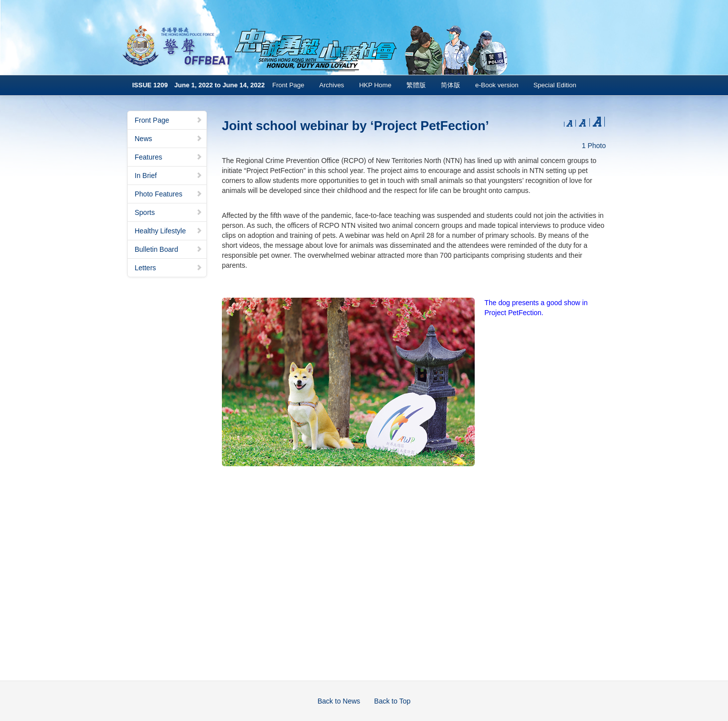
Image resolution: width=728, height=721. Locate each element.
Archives (332, 85)
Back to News (339, 701)
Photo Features (169, 194)
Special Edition (555, 85)
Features (169, 157)
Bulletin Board (169, 249)
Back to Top (392, 701)
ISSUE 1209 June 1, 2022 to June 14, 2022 (198, 85)
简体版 (451, 85)
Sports (169, 212)
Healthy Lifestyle (169, 231)
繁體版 (416, 85)
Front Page (288, 85)
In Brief (169, 176)
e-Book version (497, 85)
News (169, 139)
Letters (169, 268)
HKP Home (375, 85)
